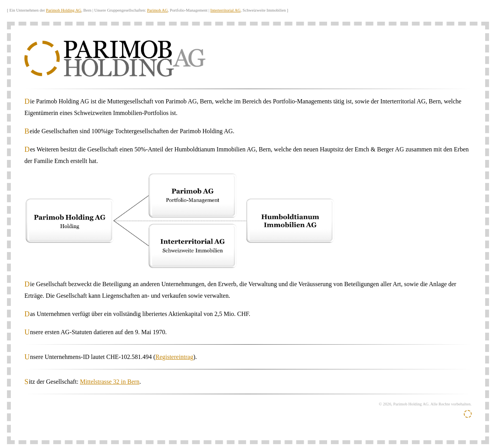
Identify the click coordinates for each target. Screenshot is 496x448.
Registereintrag (174, 357)
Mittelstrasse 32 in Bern (109, 382)
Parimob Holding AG (64, 10)
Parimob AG (157, 10)
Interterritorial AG (226, 10)
